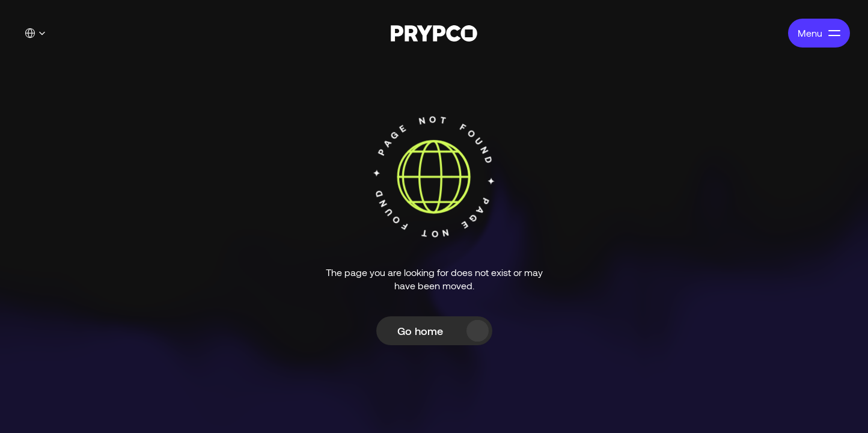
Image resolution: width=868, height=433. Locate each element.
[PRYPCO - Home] (434, 33)
